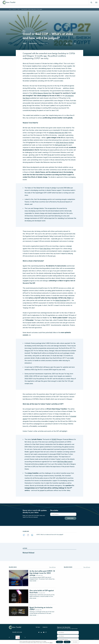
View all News (52, 566)
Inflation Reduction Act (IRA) (58, 131)
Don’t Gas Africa (45, 247)
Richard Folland (33, 43)
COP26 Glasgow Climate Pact (42, 92)
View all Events (87, 566)
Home (10, 9)
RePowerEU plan (60, 144)
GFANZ (54, 438)
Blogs (19, 9)
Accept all (59, 642)
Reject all (67, 642)
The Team (38, 626)
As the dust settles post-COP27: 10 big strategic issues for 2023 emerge (42, 572)
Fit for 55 (50, 153)
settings (50, 642)
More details (76, 642)
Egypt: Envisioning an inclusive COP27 (41, 607)
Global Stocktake (61, 299)
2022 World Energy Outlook (65, 141)
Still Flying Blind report (65, 460)
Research (14, 9)
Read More (33, 579)
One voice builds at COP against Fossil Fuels (42, 590)
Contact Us (45, 626)
